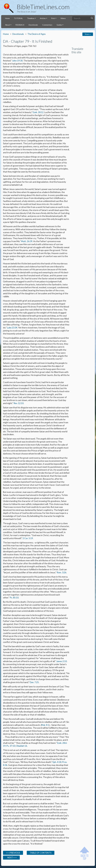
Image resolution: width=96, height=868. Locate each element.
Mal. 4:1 (45, 725)
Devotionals (33, 25)
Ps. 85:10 (14, 598)
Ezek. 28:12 (38, 112)
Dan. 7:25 (34, 682)
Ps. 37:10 (11, 746)
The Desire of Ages (37, 34)
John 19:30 (17, 61)
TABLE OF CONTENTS (40, 853)
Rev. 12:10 (19, 403)
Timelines (31, 18)
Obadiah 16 (21, 746)
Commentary (47, 25)
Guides (59, 25)
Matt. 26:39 (27, 241)
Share (88, 34)
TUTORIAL (18, 18)
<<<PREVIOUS (13, 853)
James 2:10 (61, 661)
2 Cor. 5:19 (28, 538)
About (8, 25)
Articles (43, 18)
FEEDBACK (20, 25)
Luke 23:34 (12, 328)
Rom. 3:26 (61, 572)
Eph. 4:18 (57, 762)
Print (53, 18)
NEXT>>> (11, 858)
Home (7, 18)
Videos (63, 18)
